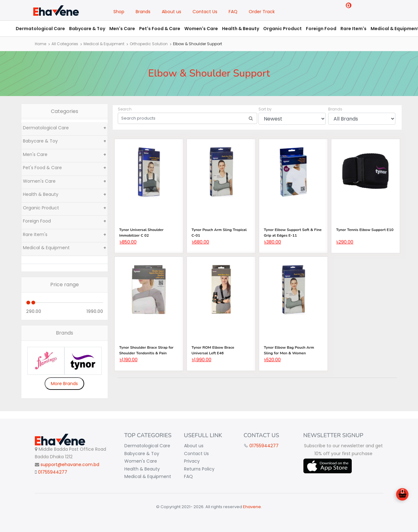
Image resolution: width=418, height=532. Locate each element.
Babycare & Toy (87, 29)
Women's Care (201, 29)
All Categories (65, 44)
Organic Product (282, 29)
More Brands (64, 384)
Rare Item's (353, 29)
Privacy (192, 461)
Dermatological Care (40, 29)
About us (171, 12)
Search (125, 109)
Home (41, 44)
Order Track (262, 12)
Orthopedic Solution (149, 44)
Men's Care (122, 29)
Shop (119, 12)
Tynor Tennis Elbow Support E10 (365, 230)
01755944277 (53, 472)
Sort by (265, 109)
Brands (143, 12)
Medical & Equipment (104, 44)
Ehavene (252, 507)
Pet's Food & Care (160, 29)
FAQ (233, 12)
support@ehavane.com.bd (70, 465)
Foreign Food (321, 29)
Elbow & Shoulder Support (198, 44)
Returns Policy (199, 469)
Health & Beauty (241, 29)
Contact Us (205, 12)
